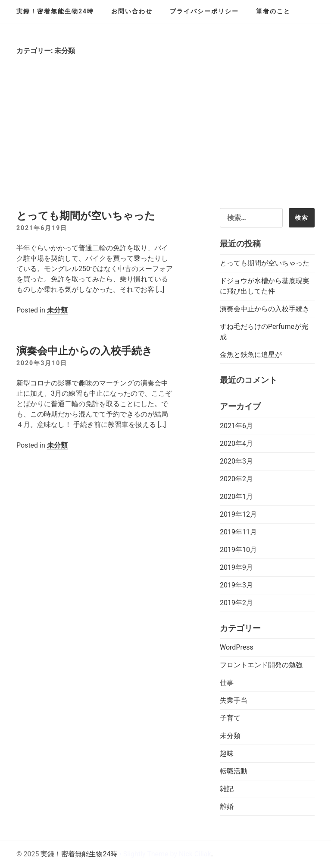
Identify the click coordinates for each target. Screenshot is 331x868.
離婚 (227, 806)
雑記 (227, 789)
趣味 (227, 753)
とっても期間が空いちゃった (86, 216)
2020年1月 (236, 497)
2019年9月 (236, 567)
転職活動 (234, 771)
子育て (230, 718)
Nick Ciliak (195, 854)
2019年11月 (238, 532)
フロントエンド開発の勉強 (261, 665)
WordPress (237, 647)
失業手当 (234, 700)
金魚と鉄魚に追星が (251, 355)
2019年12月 (238, 514)
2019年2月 (236, 603)
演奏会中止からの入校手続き (84, 351)
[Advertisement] (165, 143)
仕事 (227, 683)
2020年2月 (236, 479)
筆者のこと (273, 11)
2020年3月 (236, 461)
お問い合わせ (132, 11)
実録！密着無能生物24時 (55, 11)
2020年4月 (236, 443)
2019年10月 (238, 550)
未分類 (57, 310)
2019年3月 (236, 585)
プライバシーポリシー (204, 11)
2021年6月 (236, 426)
